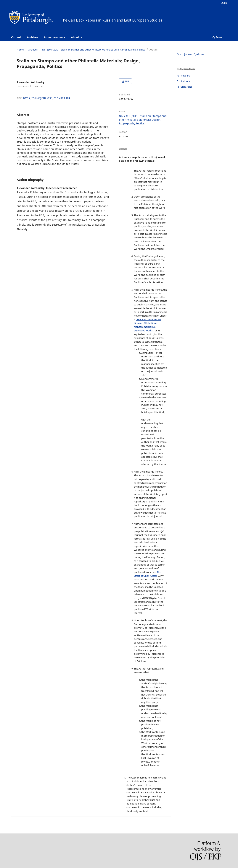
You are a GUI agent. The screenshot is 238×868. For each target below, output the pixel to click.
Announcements (54, 37)
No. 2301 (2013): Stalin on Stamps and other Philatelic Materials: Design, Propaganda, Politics (94, 50)
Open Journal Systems (190, 54)
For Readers (183, 76)
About (75, 37)
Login (224, 3)
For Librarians (184, 87)
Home (20, 50)
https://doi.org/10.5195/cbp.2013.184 (47, 98)
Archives (32, 37)
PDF (127, 81)
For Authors (183, 81)
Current (16, 37)
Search (218, 37)
